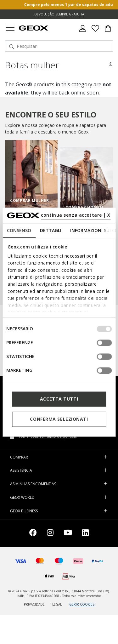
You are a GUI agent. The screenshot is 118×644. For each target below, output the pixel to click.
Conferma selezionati (59, 419)
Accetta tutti (59, 399)
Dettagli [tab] (51, 230)
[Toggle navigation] (10, 28)
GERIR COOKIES (82, 604)
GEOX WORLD (22, 497)
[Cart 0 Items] (108, 31)
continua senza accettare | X (76, 215)
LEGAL (57, 604)
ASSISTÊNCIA (21, 470)
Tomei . (48, 436)
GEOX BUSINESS (24, 511)
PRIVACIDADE (34, 604)
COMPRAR (19, 457)
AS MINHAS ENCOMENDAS (33, 484)
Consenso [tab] (19, 230)
